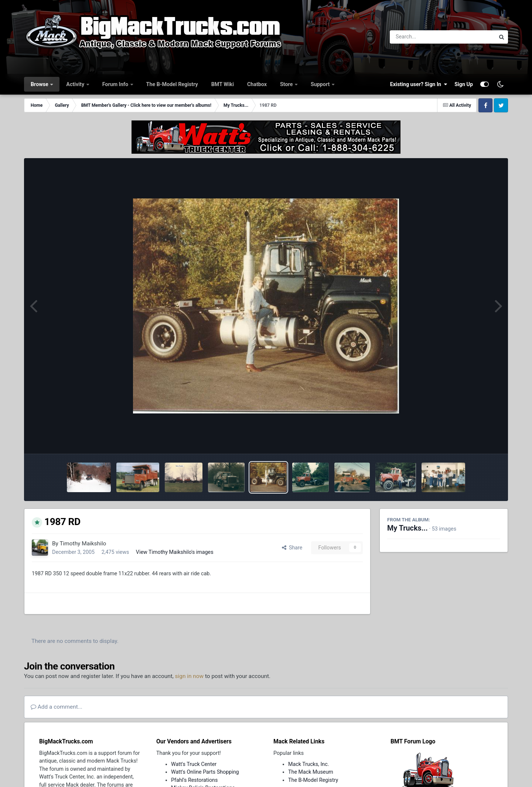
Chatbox (257, 84)
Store (287, 84)
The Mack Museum (311, 772)
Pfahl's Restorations (194, 780)
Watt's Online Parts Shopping (205, 772)
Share (292, 548)
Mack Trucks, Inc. (309, 764)
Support (321, 84)
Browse (40, 84)
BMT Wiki (223, 84)
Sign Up (464, 84)
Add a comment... (57, 707)
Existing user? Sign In (419, 84)
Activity (76, 84)
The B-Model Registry (172, 84)
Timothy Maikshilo (83, 544)
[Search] (422, 37)
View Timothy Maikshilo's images (175, 552)
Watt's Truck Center (194, 764)
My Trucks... (407, 528)
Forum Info (116, 84)
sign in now (190, 676)
